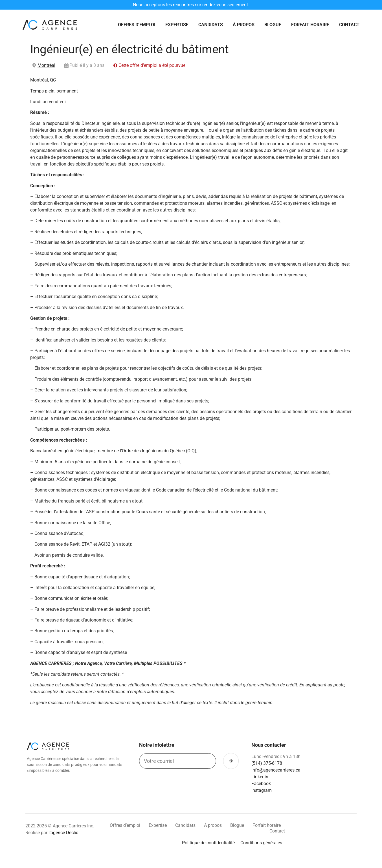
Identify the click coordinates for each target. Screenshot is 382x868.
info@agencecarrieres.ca (276, 771)
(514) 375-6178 (267, 764)
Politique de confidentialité (208, 843)
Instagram (262, 791)
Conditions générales (261, 843)
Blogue (273, 25)
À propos (244, 25)
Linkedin (260, 777)
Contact (349, 25)
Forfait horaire (310, 25)
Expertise (177, 25)
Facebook (261, 784)
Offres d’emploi (137, 25)
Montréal (46, 66)
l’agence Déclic (63, 833)
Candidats (211, 25)
